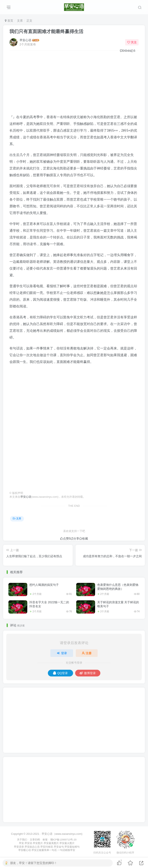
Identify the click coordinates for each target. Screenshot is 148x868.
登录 (62, 653)
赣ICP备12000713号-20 (63, 840)
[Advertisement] (74, 84)
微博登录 (88, 673)
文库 (20, 21)
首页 (9, 21)
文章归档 (35, 840)
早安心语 (25, 40)
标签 (45, 840)
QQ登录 (60, 673)
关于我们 (22, 840)
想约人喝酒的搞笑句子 (44, 585)
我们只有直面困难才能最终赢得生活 (46, 31)
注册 (87, 653)
